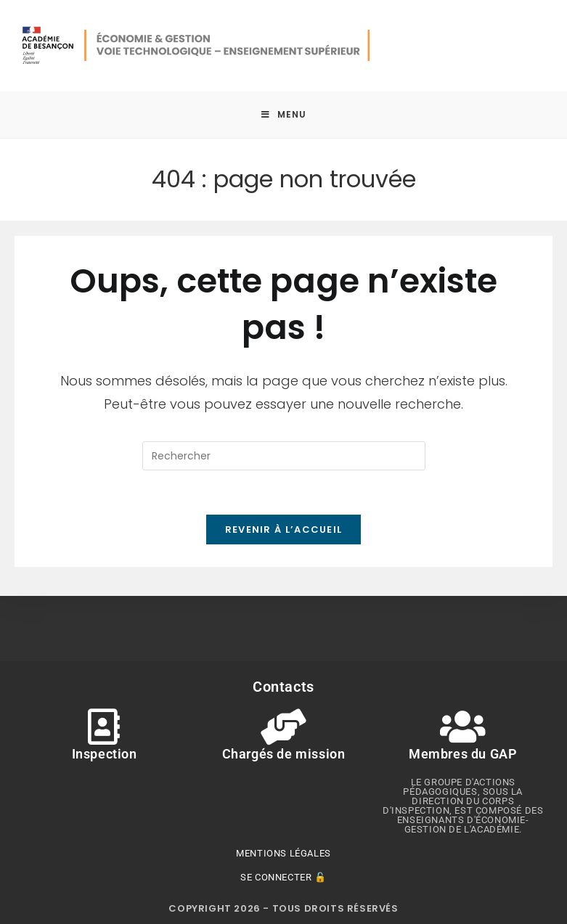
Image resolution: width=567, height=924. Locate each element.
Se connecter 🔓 (283, 877)
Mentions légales (283, 853)
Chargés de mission (284, 754)
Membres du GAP (463, 754)
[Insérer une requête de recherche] (284, 456)
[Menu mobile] (284, 115)
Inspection (104, 754)
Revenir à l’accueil (284, 530)
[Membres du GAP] (463, 727)
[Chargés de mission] (283, 727)
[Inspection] (104, 727)
